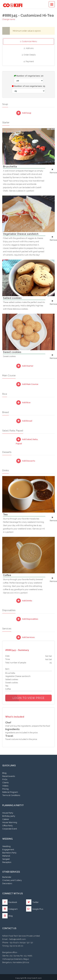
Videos (5, 786)
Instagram (10, 909)
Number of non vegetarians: (28, 89)
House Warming (10, 822)
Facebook (10, 902)
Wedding (6, 846)
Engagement (8, 849)
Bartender (7, 877)
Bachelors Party (9, 853)
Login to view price (28, 698)
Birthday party (9, 816)
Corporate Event (10, 829)
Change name (9, 19)
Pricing (5, 789)
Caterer (6, 819)
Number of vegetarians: (29, 79)
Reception (7, 862)
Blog (4, 773)
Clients (5, 782)
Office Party (7, 826)
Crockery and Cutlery (12, 880)
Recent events (9, 776)
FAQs (5, 779)
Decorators (7, 883)
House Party (8, 813)
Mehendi (6, 856)
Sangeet (6, 859)
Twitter (32, 902)
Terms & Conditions (11, 795)
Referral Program (10, 792)
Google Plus (35, 909)
